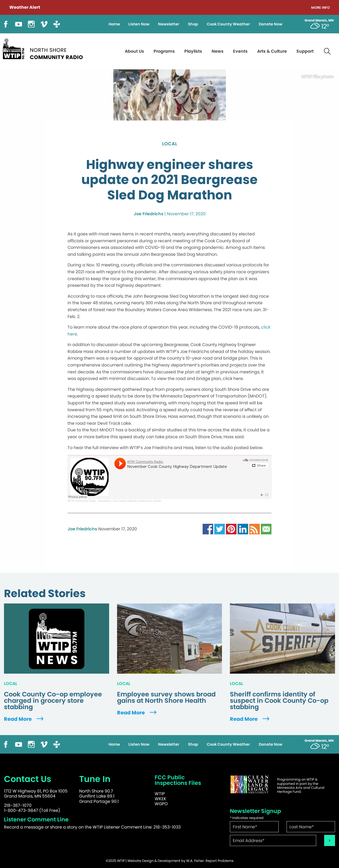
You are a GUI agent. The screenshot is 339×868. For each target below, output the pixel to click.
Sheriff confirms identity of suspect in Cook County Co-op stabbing (279, 701)
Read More (24, 719)
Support (305, 51)
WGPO (161, 804)
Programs (164, 51)
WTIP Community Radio (82, 501)
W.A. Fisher (195, 861)
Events (240, 51)
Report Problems (220, 861)
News (218, 51)
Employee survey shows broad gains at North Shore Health (166, 697)
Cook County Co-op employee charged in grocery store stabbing (53, 701)
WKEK (160, 799)
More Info (320, 8)
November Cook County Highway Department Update (130, 501)
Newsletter (169, 24)
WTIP (160, 794)
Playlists (193, 51)
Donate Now (271, 24)
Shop (193, 24)
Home (114, 24)
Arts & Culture (272, 51)
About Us (134, 51)
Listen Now (139, 24)
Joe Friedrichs (149, 214)
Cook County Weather (228, 24)
